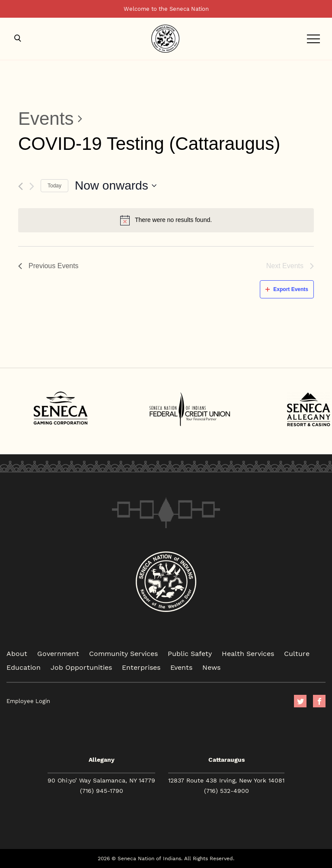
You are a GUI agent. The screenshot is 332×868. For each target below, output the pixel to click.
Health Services (248, 653)
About (17, 653)
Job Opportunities (81, 667)
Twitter (300, 701)
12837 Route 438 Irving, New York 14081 (226, 780)
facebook (319, 701)
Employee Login (28, 701)
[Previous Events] (21, 186)
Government (58, 653)
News (211, 667)
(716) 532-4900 (227, 791)
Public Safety (190, 653)
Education (24, 667)
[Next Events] (32, 186)
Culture (297, 653)
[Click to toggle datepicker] (116, 186)
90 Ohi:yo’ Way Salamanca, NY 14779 (101, 780)
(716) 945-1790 (102, 791)
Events (46, 119)
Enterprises (141, 667)
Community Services (123, 653)
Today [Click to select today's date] (54, 186)
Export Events (287, 289)
